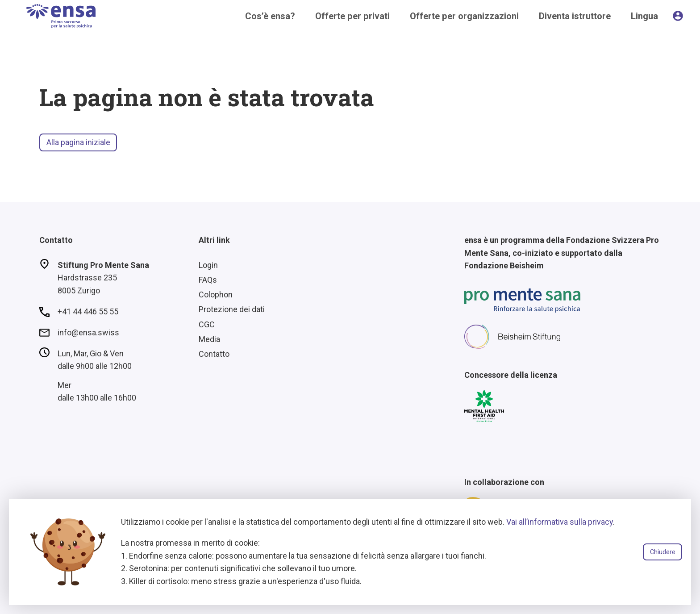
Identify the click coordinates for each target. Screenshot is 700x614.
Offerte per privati (352, 16)
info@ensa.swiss (88, 332)
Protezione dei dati (232, 309)
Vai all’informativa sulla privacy (560, 522)
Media (209, 339)
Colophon (216, 294)
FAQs (208, 280)
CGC (207, 324)
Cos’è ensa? (270, 16)
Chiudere (663, 552)
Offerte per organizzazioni (464, 16)
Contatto (214, 354)
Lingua (644, 16)
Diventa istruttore (575, 16)
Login (208, 265)
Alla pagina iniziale (78, 142)
